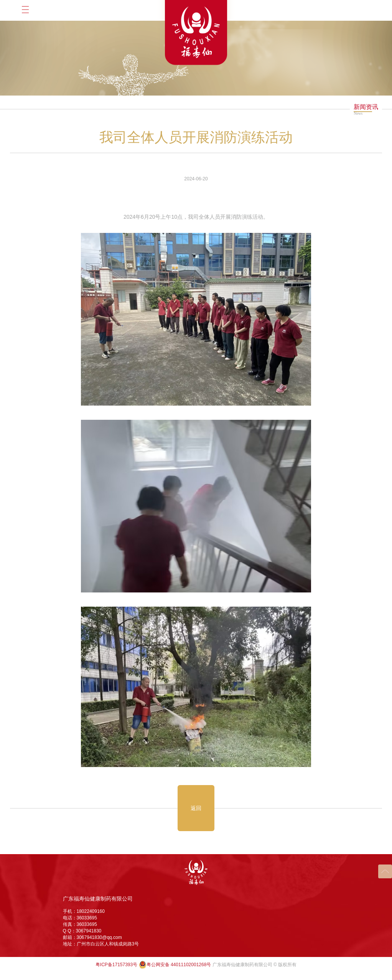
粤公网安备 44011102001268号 (175, 965)
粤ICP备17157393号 (116, 965)
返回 (196, 808)
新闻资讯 (366, 107)
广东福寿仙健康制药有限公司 (98, 899)
